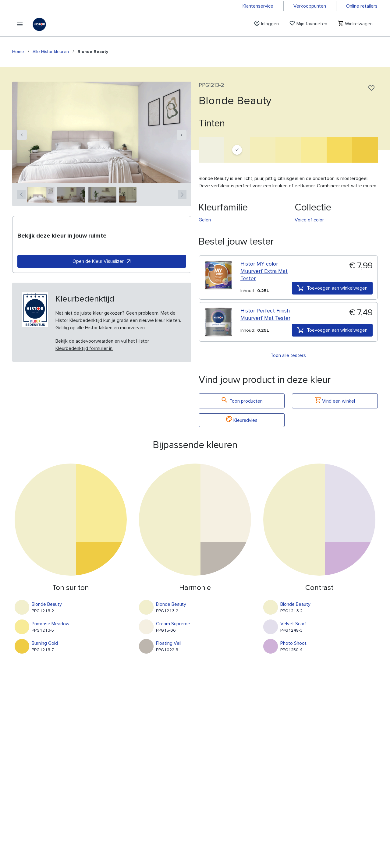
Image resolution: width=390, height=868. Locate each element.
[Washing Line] (211, 150)
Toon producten (242, 401)
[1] (41, 195)
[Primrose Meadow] (314, 150)
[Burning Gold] (365, 150)
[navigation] (22, 135)
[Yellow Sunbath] (288, 150)
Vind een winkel (335, 401)
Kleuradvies (242, 420)
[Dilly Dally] (339, 150)
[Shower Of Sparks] (263, 150)
